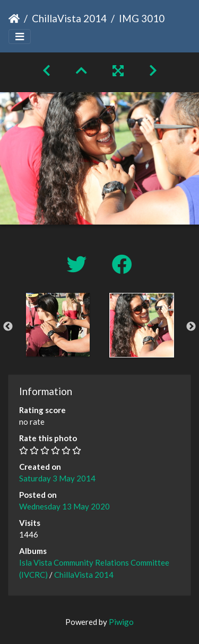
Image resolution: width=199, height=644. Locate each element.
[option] (58, 325)
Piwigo (121, 622)
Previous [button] (8, 327)
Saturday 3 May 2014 (57, 478)
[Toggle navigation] (20, 37)
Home (14, 19)
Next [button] (191, 327)
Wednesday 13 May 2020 (64, 506)
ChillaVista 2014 (69, 18)
